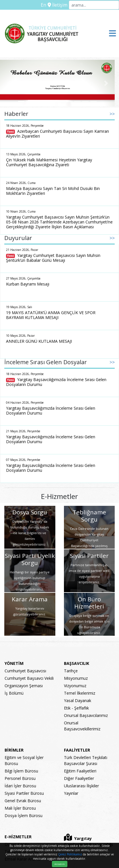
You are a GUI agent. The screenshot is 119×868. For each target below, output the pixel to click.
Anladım (60, 864)
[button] (9, 83)
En (43, 5)
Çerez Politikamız (70, 854)
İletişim (57, 5)
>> (112, 114)
